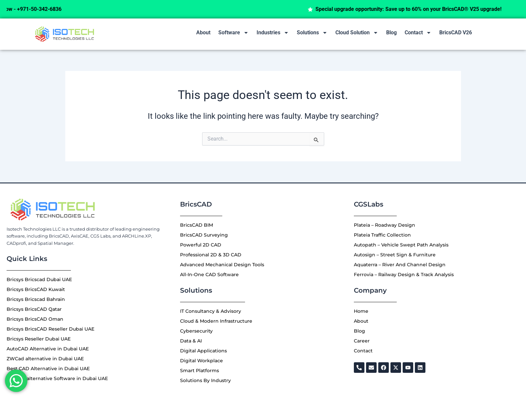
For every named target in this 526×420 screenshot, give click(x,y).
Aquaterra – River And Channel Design (400, 265)
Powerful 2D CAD (201, 245)
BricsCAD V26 (456, 32)
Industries (273, 33)
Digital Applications (203, 351)
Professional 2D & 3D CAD (211, 255)
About (203, 32)
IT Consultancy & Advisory (211, 311)
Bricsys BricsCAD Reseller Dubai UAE (50, 329)
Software (233, 33)
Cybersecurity (196, 331)
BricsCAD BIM (197, 225)
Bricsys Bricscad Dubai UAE (39, 279)
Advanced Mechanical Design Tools (222, 265)
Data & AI (191, 341)
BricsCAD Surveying (204, 235)
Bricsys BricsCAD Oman (35, 319)
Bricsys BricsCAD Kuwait (36, 289)
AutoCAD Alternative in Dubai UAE (48, 349)
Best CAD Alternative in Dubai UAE (48, 369)
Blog (391, 32)
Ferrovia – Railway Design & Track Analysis (404, 275)
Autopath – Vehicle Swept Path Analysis (401, 245)
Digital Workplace (201, 361)
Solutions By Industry (205, 380)
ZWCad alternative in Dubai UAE (45, 359)
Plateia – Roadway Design (385, 225)
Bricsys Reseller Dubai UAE (39, 339)
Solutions (312, 33)
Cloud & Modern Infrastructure (216, 321)
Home (361, 311)
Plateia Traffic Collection (382, 235)
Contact (418, 33)
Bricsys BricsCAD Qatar (34, 309)
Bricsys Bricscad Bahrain (36, 299)
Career (362, 341)
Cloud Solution (357, 33)
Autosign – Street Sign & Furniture (395, 255)
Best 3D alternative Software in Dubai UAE (57, 378)
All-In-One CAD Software (209, 275)
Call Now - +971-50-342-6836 (39, 9)
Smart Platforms (200, 371)
